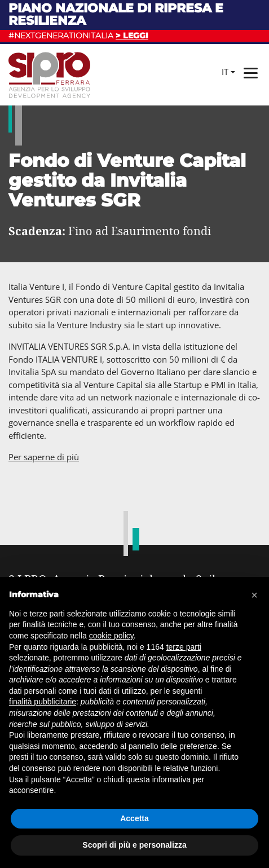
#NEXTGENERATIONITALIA (78, 36)
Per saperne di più (44, 457)
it (225, 72)
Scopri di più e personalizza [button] (134, 845)
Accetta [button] (134, 818)
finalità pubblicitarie (43, 702)
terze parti (184, 647)
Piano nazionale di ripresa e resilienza (116, 14)
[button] (254, 595)
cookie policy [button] (111, 636)
